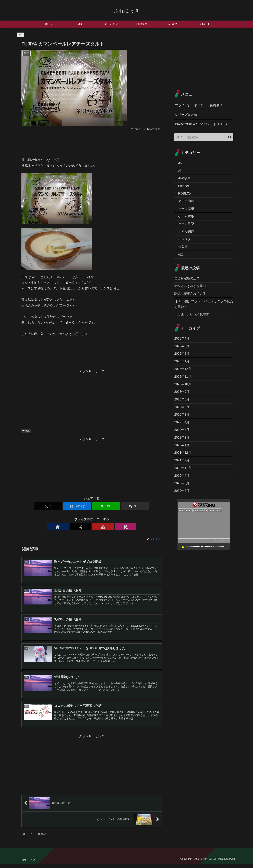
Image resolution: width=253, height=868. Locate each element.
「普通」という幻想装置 (192, 314)
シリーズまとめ (186, 115)
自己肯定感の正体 (187, 278)
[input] (204, 137)
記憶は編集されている (190, 294)
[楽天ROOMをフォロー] (104, 527)
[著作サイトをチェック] (80, 527)
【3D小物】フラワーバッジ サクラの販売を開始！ (204, 304)
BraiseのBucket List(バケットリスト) (201, 124)
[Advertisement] (92, 399)
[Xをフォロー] (88, 527)
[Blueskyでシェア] (80, 506)
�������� (222, 541)
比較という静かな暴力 (190, 286)
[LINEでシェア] (103, 506)
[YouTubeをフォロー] (96, 527)
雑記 (26, 431)
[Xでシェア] (56, 506)
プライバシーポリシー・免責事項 (199, 105)
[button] (127, 506)
